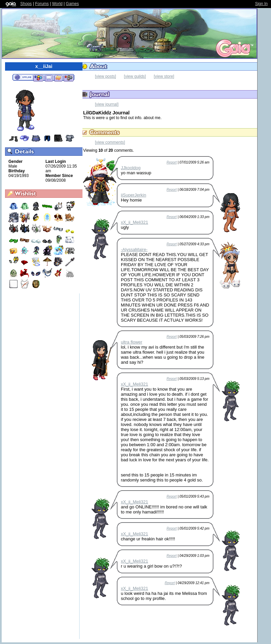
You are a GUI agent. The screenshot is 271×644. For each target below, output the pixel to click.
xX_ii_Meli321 (134, 222)
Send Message (49, 78)
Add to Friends (38, 78)
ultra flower (132, 342)
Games (73, 4)
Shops (26, 4)
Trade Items (58, 78)
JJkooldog (131, 168)
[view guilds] (135, 76)
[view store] (164, 76)
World (57, 4)
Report (172, 162)
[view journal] (107, 104)
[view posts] (106, 76)
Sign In (261, 4)
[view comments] (110, 142)
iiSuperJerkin (133, 195)
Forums (42, 4)
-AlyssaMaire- (134, 249)
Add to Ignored (69, 78)
